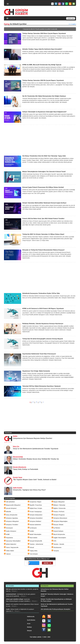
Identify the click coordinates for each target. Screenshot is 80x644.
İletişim (29, 631)
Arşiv (29, 624)
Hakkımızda (31, 617)
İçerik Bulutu (31, 620)
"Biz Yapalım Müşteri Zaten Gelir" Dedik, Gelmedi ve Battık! (35, 480)
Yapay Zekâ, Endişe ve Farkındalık (26, 469)
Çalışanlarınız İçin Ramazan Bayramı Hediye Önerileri (33, 438)
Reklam (29, 627)
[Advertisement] (40, 140)
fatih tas (8, 589)
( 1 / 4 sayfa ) (72, 24)
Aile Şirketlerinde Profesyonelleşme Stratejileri (56, 609)
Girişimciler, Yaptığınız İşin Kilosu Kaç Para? (29, 490)
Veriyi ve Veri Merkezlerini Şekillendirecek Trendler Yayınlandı (36, 449)
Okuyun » (15, 591)
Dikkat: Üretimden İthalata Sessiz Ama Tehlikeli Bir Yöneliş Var (36, 459)
